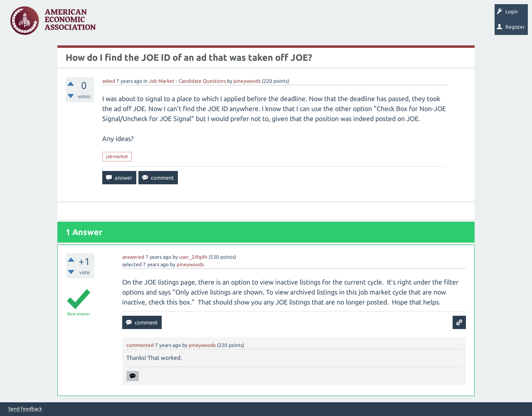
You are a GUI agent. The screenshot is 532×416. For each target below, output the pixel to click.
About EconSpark (348, 23)
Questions (119, 23)
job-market (117, 156)
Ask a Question (255, 23)
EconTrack (388, 23)
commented (140, 345)
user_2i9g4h (193, 257)
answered (133, 257)
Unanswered (154, 23)
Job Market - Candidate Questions (187, 81)
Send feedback (25, 409)
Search (290, 23)
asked (109, 81)
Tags (186, 23)
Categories (216, 23)
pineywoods (247, 81)
